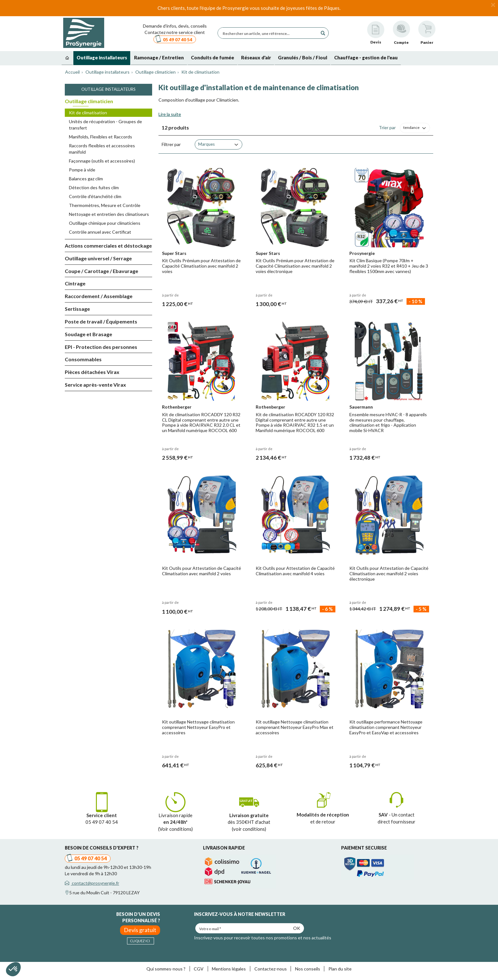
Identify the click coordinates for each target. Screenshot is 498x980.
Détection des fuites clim (94, 187)
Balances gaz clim (86, 179)
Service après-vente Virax (95, 385)
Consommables (83, 359)
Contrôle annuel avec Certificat (100, 232)
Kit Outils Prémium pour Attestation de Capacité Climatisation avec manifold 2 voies (201, 266)
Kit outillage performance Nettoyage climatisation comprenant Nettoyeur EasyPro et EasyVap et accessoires (386, 727)
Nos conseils (308, 969)
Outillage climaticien (89, 101)
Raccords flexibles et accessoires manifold (102, 149)
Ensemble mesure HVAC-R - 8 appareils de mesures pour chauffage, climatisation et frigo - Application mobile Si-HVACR (388, 422)
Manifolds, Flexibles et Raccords (101, 137)
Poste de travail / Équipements (101, 321)
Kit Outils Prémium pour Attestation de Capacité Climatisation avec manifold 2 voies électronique (295, 266)
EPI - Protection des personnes (101, 347)
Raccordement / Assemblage (99, 296)
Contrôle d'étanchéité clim (95, 196)
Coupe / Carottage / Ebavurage (101, 271)
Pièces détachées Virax (92, 372)
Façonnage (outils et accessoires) (102, 161)
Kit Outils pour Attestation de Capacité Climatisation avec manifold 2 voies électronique (389, 573)
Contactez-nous (271, 969)
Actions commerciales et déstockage (108, 246)
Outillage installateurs (108, 89)
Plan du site (340, 969)
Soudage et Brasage (88, 334)
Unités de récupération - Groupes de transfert (105, 125)
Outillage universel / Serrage (98, 258)
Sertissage (77, 309)
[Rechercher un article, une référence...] (269, 33)
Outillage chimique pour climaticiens (105, 223)
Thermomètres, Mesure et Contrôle (105, 205)
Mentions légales (229, 969)
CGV (199, 969)
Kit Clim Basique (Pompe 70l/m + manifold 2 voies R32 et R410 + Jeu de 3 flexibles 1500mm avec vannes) (389, 266)
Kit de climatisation (88, 113)
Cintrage (75, 283)
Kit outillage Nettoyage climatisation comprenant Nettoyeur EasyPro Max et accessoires (295, 727)
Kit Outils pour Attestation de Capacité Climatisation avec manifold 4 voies (295, 571)
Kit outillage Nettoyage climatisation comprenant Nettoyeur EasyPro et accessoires (198, 727)
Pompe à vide (82, 170)
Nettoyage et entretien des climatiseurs (109, 214)
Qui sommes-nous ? (166, 969)
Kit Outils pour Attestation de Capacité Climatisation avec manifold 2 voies (202, 571)
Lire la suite (170, 114)
